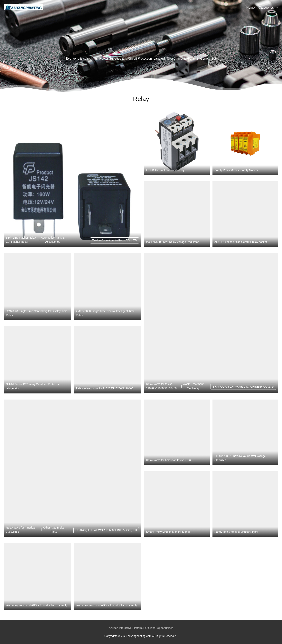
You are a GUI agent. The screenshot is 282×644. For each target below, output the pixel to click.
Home (251, 8)
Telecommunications (180, 59)
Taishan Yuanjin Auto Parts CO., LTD (115, 240)
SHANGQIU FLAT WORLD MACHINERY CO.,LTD (243, 387)
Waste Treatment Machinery (193, 386)
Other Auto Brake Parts (54, 530)
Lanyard (159, 59)
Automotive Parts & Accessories (53, 240)
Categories (266, 8)
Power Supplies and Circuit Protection (126, 59)
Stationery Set (206, 59)
